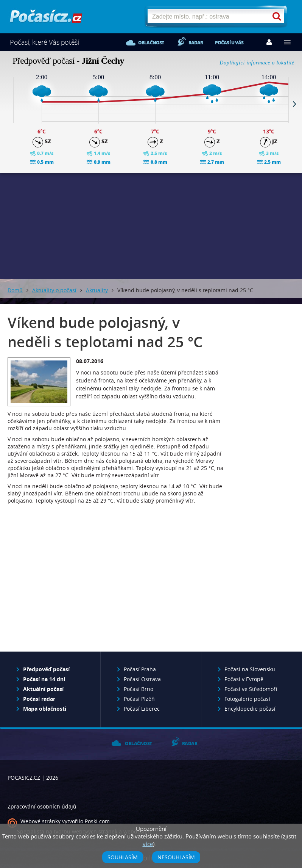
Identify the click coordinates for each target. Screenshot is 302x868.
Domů (15, 290)
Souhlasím (123, 857)
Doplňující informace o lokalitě (257, 63)
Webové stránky (40, 821)
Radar (196, 43)
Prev (8, 104)
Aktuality (97, 290)
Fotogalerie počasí (247, 699)
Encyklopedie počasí (250, 709)
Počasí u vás (229, 43)
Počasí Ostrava (142, 679)
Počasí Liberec (142, 709)
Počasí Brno (139, 689)
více (148, 844)
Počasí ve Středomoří (251, 689)
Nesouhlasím (176, 857)
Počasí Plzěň (139, 699)
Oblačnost (151, 43)
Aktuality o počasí (54, 290)
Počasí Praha (140, 669)
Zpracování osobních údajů (42, 806)
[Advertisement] (151, 226)
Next (294, 104)
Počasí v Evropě (244, 679)
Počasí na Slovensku (250, 669)
